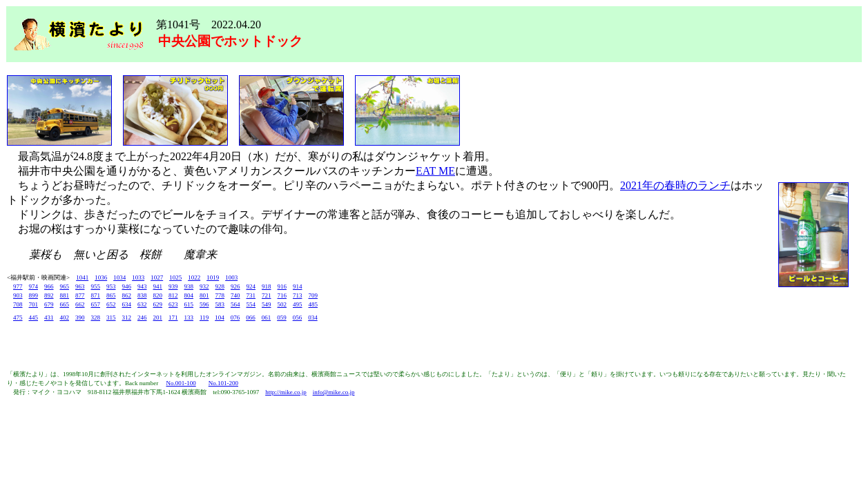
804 (189, 295)
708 (18, 304)
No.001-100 (181, 383)
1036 (101, 277)
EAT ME (435, 171)
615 (189, 304)
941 (158, 286)
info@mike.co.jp (334, 392)
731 (251, 295)
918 (267, 286)
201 (158, 318)
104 (220, 318)
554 (251, 304)
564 (235, 304)
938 (189, 286)
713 (298, 295)
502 (282, 304)
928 (220, 286)
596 (204, 304)
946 (127, 286)
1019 (213, 277)
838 (142, 295)
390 (80, 318)
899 (34, 295)
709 (314, 295)
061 (267, 318)
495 (298, 304)
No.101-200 (223, 383)
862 (127, 295)
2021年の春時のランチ (675, 185)
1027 (157, 277)
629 (158, 304)
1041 (82, 277)
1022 (194, 277)
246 (142, 318)
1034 (119, 277)
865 (111, 295)
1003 (231, 277)
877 (80, 295)
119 (204, 318)
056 (298, 318)
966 (49, 286)
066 (251, 318)
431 (49, 318)
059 (282, 318)
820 (158, 295)
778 (220, 295)
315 (111, 318)
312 (127, 318)
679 (49, 304)
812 (173, 295)
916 (282, 286)
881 (65, 295)
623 (173, 304)
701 (34, 304)
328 (96, 318)
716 (282, 295)
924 (251, 286)
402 (65, 318)
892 (49, 295)
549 (267, 304)
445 (34, 318)
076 (235, 318)
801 (204, 295)
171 (173, 318)
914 (298, 286)
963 (80, 286)
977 (18, 286)
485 (314, 304)
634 (127, 304)
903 (18, 295)
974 (34, 286)
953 (111, 286)
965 (65, 286)
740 (235, 295)
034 (313, 318)
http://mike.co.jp (286, 392)
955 (96, 286)
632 (142, 304)
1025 (175, 277)
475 (18, 318)
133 (189, 318)
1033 (138, 277)
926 (235, 286)
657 (96, 304)
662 (80, 304)
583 (220, 304)
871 (96, 295)
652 (111, 304)
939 (173, 286)
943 (142, 286)
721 (267, 295)
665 (65, 304)
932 (204, 286)
